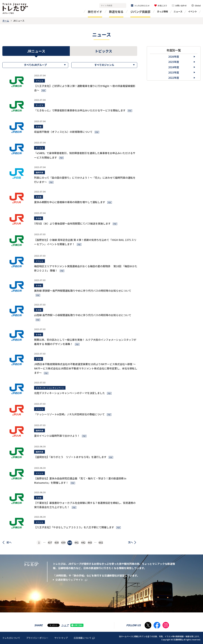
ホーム (6, 21)
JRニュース (36, 51)
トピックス (103, 51)
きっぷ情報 (162, 11)
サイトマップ (61, 638)
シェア (65, 625)
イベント (193, 11)
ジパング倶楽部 (140, 12)
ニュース (178, 11)
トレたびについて (11, 638)
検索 (123, 6)
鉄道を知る (116, 12)
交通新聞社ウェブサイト (71, 580)
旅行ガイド (95, 12)
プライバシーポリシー (37, 638)
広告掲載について (84, 638)
